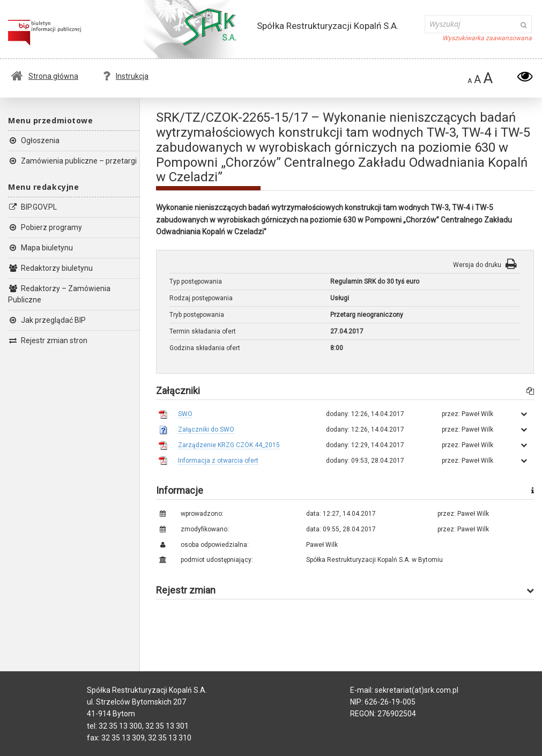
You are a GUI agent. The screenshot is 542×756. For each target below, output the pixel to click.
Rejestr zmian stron (48, 340)
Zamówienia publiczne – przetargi (72, 161)
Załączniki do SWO (206, 429)
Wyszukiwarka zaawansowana (487, 38)
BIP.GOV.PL (32, 207)
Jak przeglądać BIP (47, 320)
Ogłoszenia (34, 140)
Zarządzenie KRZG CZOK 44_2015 (229, 445)
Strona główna (45, 76)
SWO (185, 414)
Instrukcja (126, 76)
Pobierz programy (45, 227)
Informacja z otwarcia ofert (218, 461)
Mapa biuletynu (40, 248)
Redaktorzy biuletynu (50, 268)
